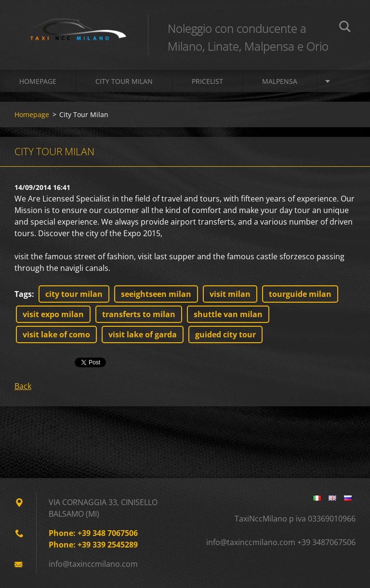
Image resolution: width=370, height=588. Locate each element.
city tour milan (74, 294)
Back (23, 386)
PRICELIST (207, 81)
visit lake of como (56, 334)
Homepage (38, 81)
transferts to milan (139, 314)
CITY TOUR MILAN (124, 81)
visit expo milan (53, 314)
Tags (23, 294)
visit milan (230, 294)
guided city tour (225, 334)
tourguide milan (300, 294)
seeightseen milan (156, 294)
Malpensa (280, 81)
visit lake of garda (143, 334)
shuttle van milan (228, 314)
